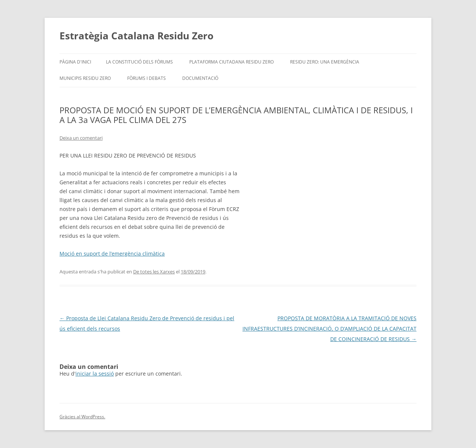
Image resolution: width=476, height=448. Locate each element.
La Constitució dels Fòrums (139, 62)
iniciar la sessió (95, 374)
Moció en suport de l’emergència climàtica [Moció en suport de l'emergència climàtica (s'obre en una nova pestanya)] (112, 254)
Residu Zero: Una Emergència (325, 62)
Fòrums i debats (147, 78)
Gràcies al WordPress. (82, 417)
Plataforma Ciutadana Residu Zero (231, 62)
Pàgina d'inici (75, 62)
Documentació (200, 78)
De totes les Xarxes (154, 272)
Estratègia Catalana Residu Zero (136, 36)
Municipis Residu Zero (85, 78)
